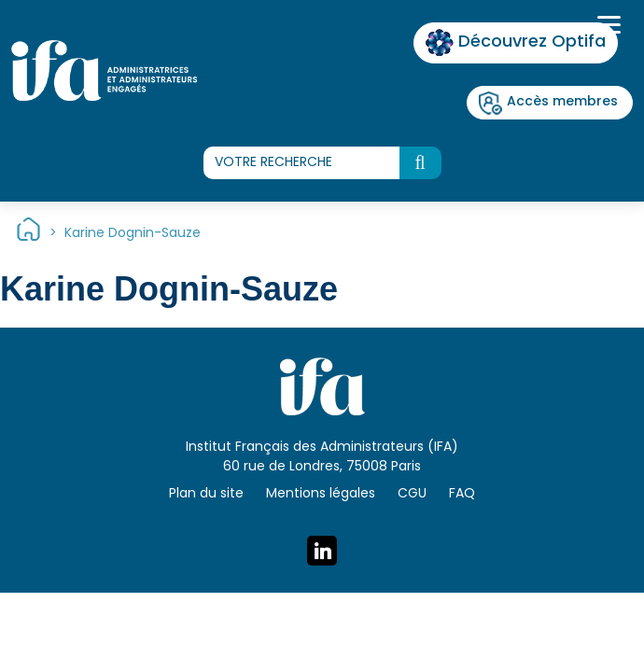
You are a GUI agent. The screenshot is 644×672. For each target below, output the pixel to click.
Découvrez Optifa (516, 42)
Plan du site (206, 494)
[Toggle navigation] (607, 27)
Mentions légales (321, 494)
